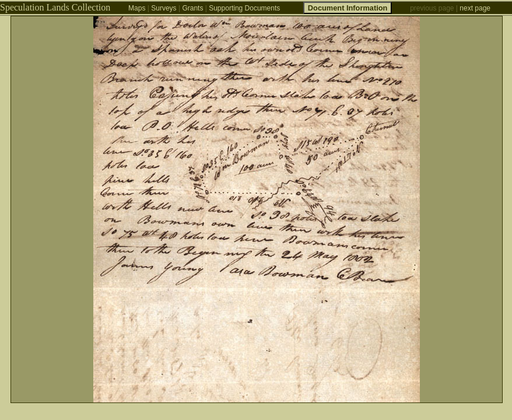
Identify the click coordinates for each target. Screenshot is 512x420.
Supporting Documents (244, 8)
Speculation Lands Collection (55, 7)
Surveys (164, 8)
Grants (192, 8)
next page (475, 8)
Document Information (348, 8)
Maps (137, 8)
